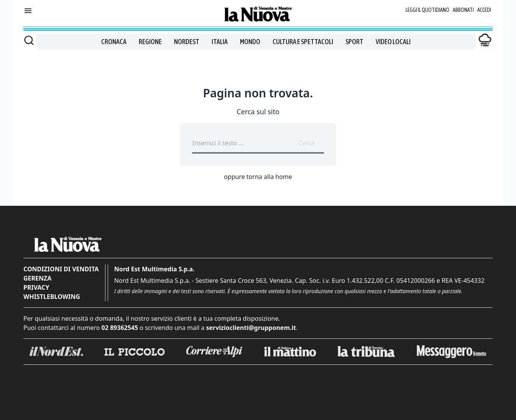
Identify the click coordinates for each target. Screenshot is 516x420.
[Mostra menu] (28, 11)
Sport (354, 42)
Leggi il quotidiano (427, 10)
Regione (150, 42)
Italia (220, 42)
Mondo (250, 42)
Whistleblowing (52, 297)
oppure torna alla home (258, 177)
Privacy (36, 287)
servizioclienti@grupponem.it (251, 328)
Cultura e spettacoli (303, 42)
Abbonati (463, 10)
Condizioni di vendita (61, 269)
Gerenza (37, 278)
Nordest (187, 42)
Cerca (306, 143)
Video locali (393, 42)
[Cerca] (29, 40)
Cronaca (114, 42)
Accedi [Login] (484, 10)
